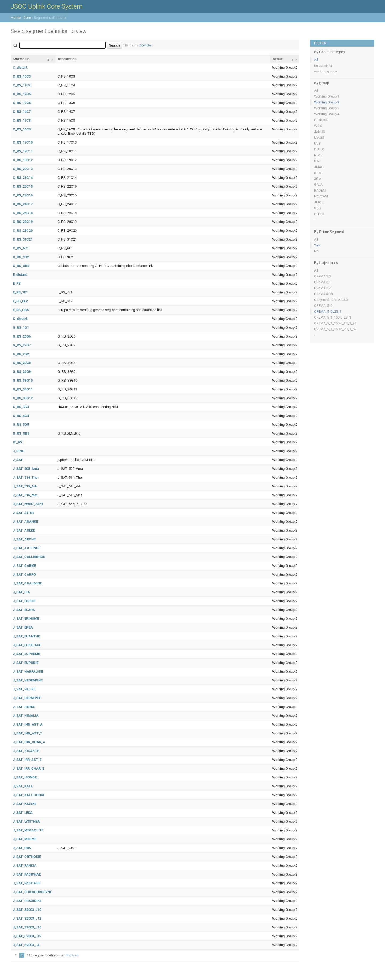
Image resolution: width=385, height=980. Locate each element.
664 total (146, 45)
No (316, 251)
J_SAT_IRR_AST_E (27, 760)
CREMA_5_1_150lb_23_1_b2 (335, 329)
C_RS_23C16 (23, 195)
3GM (318, 179)
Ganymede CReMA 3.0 (331, 300)
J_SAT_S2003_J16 (27, 927)
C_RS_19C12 (23, 160)
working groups (326, 71)
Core (27, 18)
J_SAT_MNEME (25, 839)
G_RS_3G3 (21, 407)
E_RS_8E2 (20, 301)
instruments (323, 65)
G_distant (20, 319)
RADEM (320, 190)
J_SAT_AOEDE (24, 530)
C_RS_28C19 (23, 222)
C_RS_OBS (21, 266)
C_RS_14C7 (22, 112)
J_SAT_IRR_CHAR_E (28, 768)
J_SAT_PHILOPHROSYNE (32, 892)
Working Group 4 (327, 114)
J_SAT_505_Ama (26, 469)
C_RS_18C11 (23, 151)
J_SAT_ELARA (24, 610)
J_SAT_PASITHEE (26, 883)
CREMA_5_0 (323, 306)
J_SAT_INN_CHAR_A (29, 742)
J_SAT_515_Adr (25, 486)
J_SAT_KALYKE (25, 804)
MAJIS (319, 137)
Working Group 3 (327, 108)
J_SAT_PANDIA (25, 865)
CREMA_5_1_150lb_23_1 (333, 317)
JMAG (319, 167)
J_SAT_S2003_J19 (27, 936)
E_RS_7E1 (20, 292)
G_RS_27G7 (22, 345)
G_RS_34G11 (23, 389)
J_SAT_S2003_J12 (27, 918)
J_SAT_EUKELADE (27, 645)
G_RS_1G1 (21, 328)
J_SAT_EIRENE (24, 601)
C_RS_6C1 (21, 248)
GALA (318, 185)
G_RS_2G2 (21, 354)
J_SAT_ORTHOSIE (27, 857)
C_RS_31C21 (23, 239)
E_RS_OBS (21, 310)
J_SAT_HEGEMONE (28, 680)
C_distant (20, 67)
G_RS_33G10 (23, 380)
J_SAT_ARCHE (24, 539)
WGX (318, 126)
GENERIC (321, 120)
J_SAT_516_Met (25, 495)
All (316, 59)
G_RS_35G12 (23, 398)
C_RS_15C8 (22, 120)
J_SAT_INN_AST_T (28, 733)
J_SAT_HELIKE (24, 689)
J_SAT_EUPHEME (26, 654)
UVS (317, 143)
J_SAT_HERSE (24, 707)
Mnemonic (21, 59)
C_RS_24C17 (23, 204)
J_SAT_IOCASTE (26, 751)
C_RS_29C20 (23, 231)
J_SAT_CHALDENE (27, 583)
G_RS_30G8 (22, 363)
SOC (317, 208)
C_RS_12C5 (22, 94)
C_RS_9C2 (21, 257)
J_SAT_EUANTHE (26, 636)
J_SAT (18, 460)
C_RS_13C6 (22, 103)
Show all (72, 955)
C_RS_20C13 (23, 169)
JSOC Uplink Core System (47, 6)
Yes (317, 245)
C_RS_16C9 (22, 129)
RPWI (318, 173)
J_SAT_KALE (23, 786)
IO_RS (18, 442)
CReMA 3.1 (322, 282)
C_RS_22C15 (23, 186)
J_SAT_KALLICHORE (29, 795)
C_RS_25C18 (23, 213)
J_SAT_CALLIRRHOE (29, 557)
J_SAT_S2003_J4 (26, 945)
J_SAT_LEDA (23, 813)
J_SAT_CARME (24, 566)
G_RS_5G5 (21, 425)
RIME (318, 155)
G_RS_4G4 (21, 416)
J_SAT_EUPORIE (26, 663)
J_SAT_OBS (22, 848)
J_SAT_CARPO (24, 574)
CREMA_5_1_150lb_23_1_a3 (335, 323)
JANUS (319, 132)
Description (67, 59)
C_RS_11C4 (22, 85)
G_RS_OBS (21, 433)
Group (278, 59)
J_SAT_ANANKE (25, 522)
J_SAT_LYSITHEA (26, 821)
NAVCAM (321, 196)
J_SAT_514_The (25, 477)
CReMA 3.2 (322, 288)
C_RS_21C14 (23, 178)
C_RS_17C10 (23, 142)
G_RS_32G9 (22, 372)
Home (16, 18)
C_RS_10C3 (22, 76)
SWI (317, 161)
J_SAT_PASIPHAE (27, 874)
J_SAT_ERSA (23, 627)
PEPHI (319, 214)
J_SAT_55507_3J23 (28, 504)
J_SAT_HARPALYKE (28, 671)
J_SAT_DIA (21, 592)
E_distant (20, 275)
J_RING (19, 451)
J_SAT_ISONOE (25, 777)
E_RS (17, 283)
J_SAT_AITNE (24, 513)
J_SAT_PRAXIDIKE (27, 901)
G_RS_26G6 (22, 336)
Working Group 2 (327, 102)
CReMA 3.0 (322, 276)
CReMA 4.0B (324, 294)
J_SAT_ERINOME (26, 619)
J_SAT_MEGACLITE (28, 830)
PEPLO (319, 149)
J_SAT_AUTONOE (27, 548)
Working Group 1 (327, 96)
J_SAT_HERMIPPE (27, 698)
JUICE (319, 202)
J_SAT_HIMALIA (26, 716)
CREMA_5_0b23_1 (328, 311)
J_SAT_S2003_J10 (27, 910)
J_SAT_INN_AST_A (28, 724)
